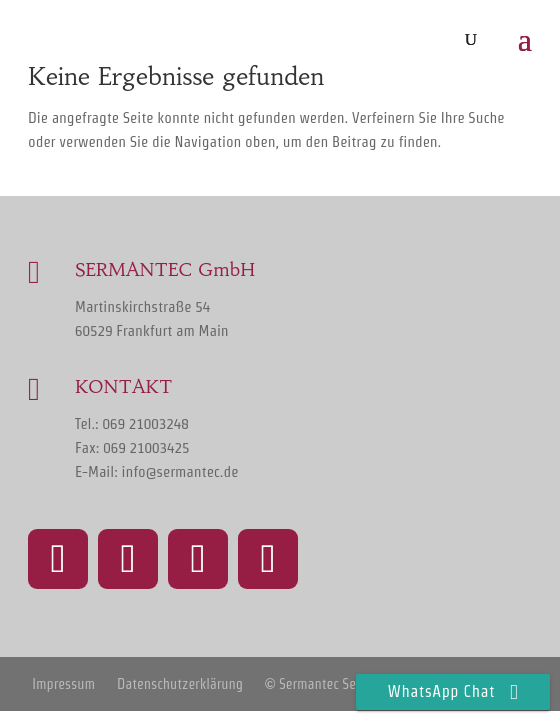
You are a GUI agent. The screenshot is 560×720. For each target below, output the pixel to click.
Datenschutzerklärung (180, 684)
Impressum (63, 684)
